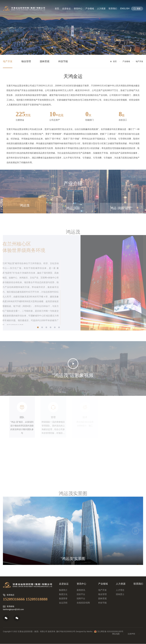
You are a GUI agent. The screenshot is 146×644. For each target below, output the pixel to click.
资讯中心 (78, 9)
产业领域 (90, 9)
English (125, 9)
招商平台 (81, 599)
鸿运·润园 (73, 208)
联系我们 (113, 9)
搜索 (139, 9)
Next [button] (135, 531)
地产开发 (8, 61)
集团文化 (63, 594)
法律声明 (131, 634)
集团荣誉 (63, 599)
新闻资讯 (81, 590)
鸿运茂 (25, 205)
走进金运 (66, 9)
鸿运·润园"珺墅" (121, 208)
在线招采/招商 (83, 603)
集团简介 (63, 590)
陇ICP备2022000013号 (66, 631)
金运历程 (63, 603)
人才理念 (120, 590)
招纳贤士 (120, 594)
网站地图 (116, 634)
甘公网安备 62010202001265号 (110, 631)
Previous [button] (11, 531)
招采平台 (81, 594)
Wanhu (90, 631)
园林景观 (45, 61)
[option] (73, 531)
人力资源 (101, 9)
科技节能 (63, 61)
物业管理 (26, 61)
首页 (57, 9)
